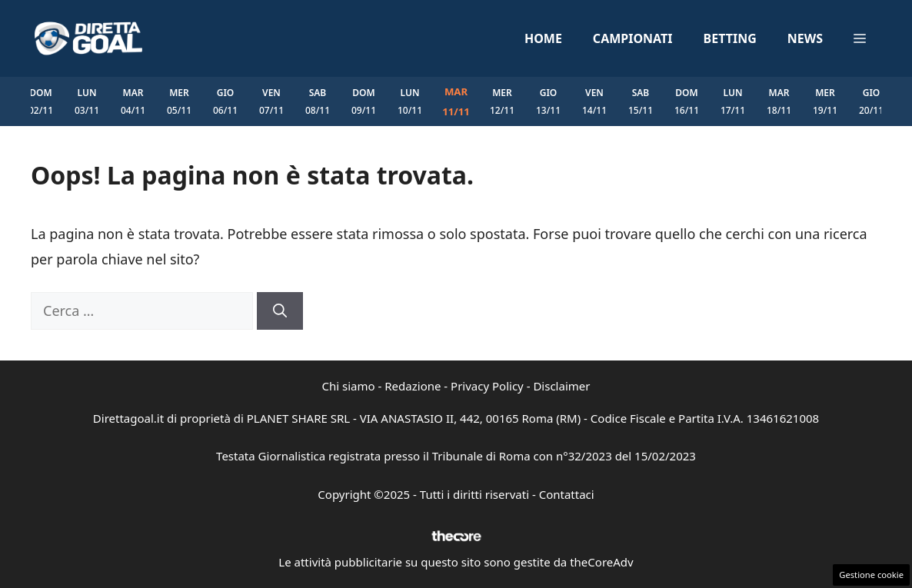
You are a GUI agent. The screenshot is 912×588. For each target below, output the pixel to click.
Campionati (633, 38)
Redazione (413, 386)
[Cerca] (280, 311)
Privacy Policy (487, 386)
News (805, 38)
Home (543, 38)
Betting (730, 38)
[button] (860, 38)
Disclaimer (561, 386)
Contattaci (567, 494)
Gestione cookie (871, 575)
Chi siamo (349, 386)
